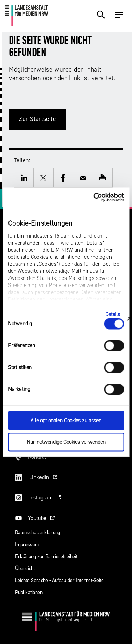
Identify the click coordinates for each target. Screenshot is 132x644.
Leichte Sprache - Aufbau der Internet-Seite (59, 580)
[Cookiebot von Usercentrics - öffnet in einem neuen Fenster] (94, 197)
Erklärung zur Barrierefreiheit (46, 556)
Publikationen (29, 592)
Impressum (27, 544)
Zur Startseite (37, 119)
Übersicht (25, 568)
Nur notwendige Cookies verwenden (66, 442)
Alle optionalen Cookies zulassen (66, 421)
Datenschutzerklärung (38, 532)
